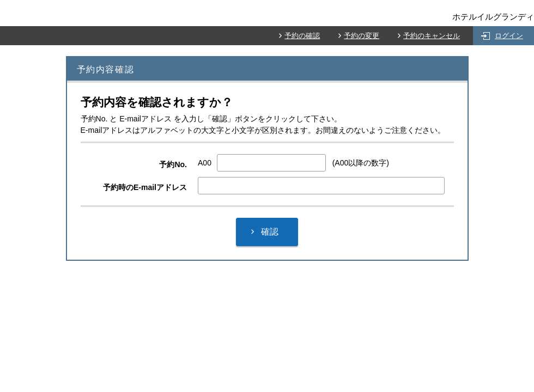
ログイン (509, 36)
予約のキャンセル (432, 36)
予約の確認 (302, 36)
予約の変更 (362, 36)
